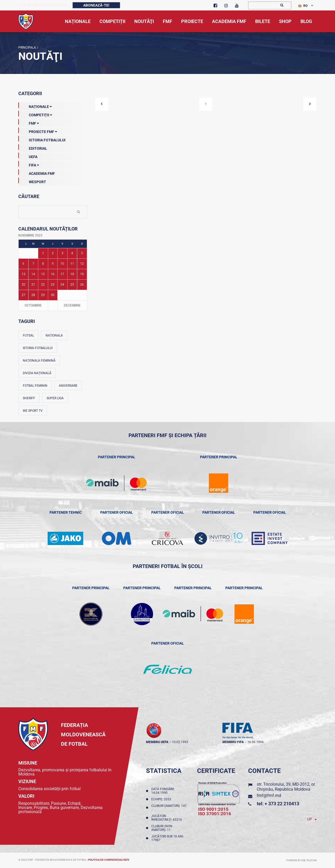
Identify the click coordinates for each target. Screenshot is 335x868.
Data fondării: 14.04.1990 (163, 791)
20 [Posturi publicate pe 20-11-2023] (24, 285)
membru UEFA (157, 742)
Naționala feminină (39, 361)
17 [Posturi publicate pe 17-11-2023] (62, 274)
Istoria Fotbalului (42, 139)
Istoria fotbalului (38, 348)
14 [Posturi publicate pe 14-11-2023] (33, 274)
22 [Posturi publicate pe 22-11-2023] (43, 285)
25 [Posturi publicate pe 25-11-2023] (72, 285)
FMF (29, 122)
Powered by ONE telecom (301, 860)
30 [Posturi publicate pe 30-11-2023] (53, 295)
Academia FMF (37, 172)
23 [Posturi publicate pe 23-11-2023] (53, 285)
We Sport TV (33, 411)
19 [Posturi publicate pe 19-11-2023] (82, 274)
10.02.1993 (180, 742)
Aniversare (68, 386)
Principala (27, 48)
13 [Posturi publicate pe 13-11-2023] (24, 274)
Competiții (35, 114)
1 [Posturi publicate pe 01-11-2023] (43, 253)
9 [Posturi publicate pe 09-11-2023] (53, 264)
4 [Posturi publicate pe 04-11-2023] (72, 253)
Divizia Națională (37, 373)
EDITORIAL (33, 147)
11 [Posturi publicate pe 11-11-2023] (72, 264)
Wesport (32, 181)
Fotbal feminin (35, 386)
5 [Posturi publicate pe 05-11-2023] (82, 253)
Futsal (28, 335)
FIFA (29, 164)
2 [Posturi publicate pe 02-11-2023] (53, 253)
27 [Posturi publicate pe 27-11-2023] (24, 295)
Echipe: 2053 (162, 799)
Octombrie (33, 305)
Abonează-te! (96, 5)
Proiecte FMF (38, 131)
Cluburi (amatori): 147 (169, 808)
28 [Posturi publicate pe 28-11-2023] (33, 295)
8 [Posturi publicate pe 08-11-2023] (43, 264)
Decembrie (72, 305)
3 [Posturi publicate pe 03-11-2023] (62, 253)
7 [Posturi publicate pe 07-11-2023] (33, 264)
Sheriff (29, 398)
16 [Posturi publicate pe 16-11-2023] (53, 274)
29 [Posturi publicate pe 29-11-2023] (43, 295)
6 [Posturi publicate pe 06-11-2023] (23, 264)
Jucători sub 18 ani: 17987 (167, 838)
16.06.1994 (255, 742)
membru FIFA (233, 742)
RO (303, 6)
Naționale (35, 106)
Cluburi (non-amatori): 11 (162, 828)
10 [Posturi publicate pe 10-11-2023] (62, 264)
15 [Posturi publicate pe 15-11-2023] (43, 274)
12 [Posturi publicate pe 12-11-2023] (82, 264)
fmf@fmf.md (269, 795)
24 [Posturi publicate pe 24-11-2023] (62, 285)
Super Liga (55, 398)
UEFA (28, 156)
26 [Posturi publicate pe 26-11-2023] (82, 285)
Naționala (54, 335)
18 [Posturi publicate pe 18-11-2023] (72, 274)
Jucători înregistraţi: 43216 (167, 818)
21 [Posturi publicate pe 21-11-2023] (33, 285)
